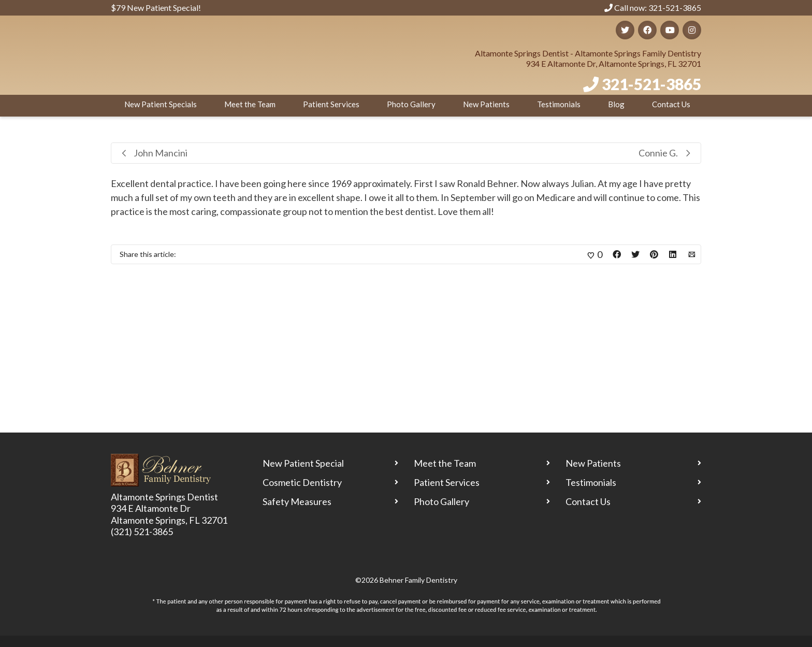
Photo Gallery (411, 104)
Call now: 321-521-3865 (653, 8)
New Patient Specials (161, 104)
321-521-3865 (651, 84)
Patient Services (331, 104)
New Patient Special (303, 463)
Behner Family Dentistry (418, 580)
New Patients (486, 104)
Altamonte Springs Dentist (164, 497)
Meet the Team (250, 104)
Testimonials (559, 104)
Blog (616, 104)
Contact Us (671, 104)
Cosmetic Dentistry (302, 482)
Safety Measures (297, 501)
